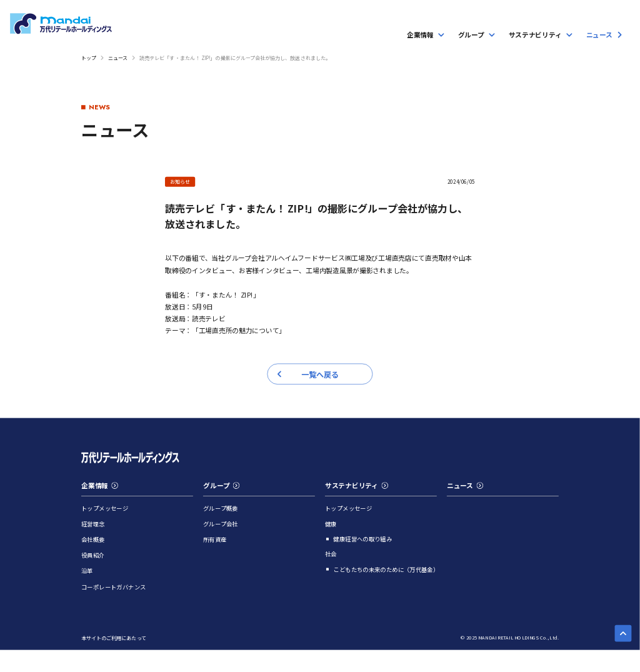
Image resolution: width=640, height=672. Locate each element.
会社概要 (93, 539)
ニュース (118, 57)
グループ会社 (221, 524)
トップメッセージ (105, 508)
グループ (221, 485)
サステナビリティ (357, 485)
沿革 (87, 571)
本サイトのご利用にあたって (114, 638)
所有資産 (215, 539)
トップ (89, 57)
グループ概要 (221, 508)
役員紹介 (93, 555)
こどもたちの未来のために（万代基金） (385, 569)
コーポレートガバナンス (113, 587)
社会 (331, 554)
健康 (331, 524)
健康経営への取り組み (362, 539)
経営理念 (93, 524)
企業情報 (100, 485)
